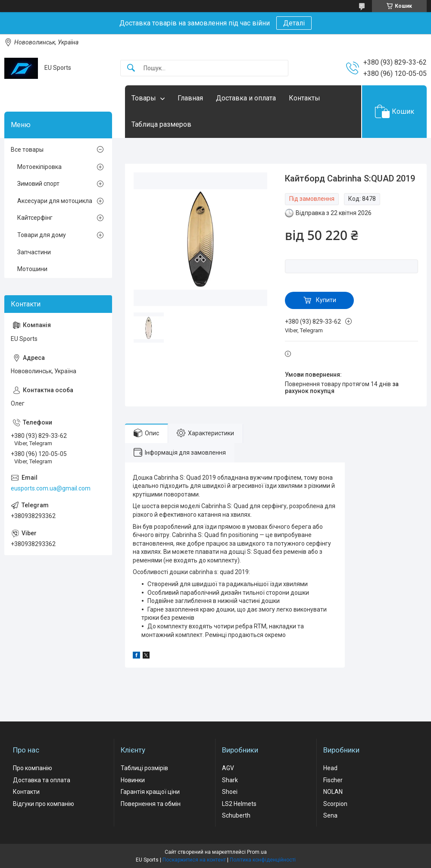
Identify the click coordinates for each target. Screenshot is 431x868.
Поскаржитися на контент (194, 860)
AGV (228, 768)
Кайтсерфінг (35, 218)
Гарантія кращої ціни (150, 792)
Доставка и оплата (246, 98)
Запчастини (34, 252)
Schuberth (236, 815)
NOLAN (333, 792)
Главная (190, 98)
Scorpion (335, 804)
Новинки (133, 780)
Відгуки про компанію (44, 804)
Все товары (27, 150)
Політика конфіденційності (263, 860)
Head (330, 768)
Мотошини (32, 269)
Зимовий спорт (38, 184)
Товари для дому (42, 235)
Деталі (294, 23)
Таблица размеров (161, 124)
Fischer (333, 780)
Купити (326, 300)
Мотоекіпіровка (39, 167)
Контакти (26, 792)
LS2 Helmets (239, 804)
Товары (144, 98)
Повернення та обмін (151, 804)
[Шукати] (131, 68)
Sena (330, 815)
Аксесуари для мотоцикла (55, 201)
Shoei (230, 792)
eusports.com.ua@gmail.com (51, 488)
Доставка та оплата (42, 780)
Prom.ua (257, 852)
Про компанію (33, 768)
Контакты (305, 98)
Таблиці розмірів (144, 768)
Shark (230, 780)
